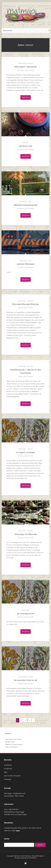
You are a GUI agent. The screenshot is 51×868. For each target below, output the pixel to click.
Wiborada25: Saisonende (26, 67)
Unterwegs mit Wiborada (26, 534)
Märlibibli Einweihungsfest (26, 205)
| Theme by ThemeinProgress (34, 856)
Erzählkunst (23, 202)
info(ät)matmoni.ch (19, 793)
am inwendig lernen (26, 614)
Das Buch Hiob (25, 146)
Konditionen (8, 769)
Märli (30, 202)
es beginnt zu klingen (25, 452)
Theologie (26, 143)
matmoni (32, 70)
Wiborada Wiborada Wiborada (25, 304)
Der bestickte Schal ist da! (25, 680)
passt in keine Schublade (26, 63)
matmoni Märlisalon (26, 264)
